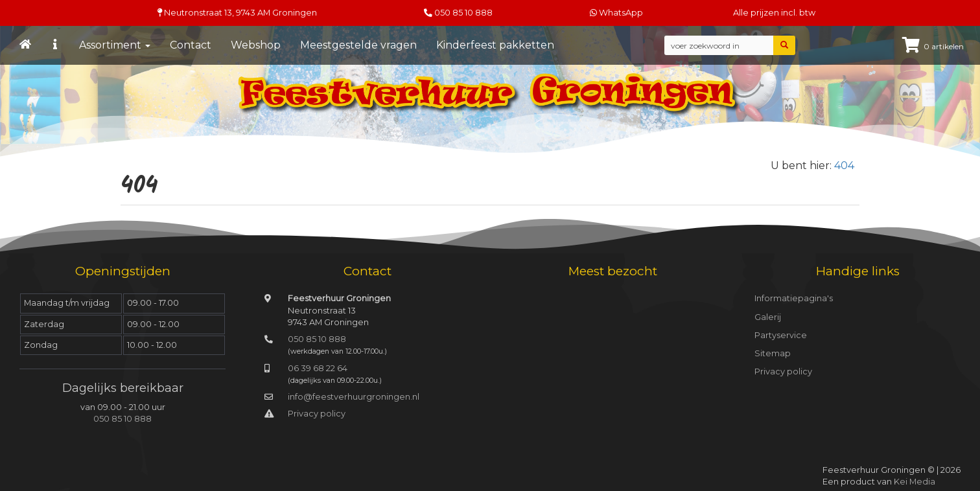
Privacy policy (317, 414)
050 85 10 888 (463, 13)
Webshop (256, 45)
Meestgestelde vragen (358, 45)
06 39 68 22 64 (318, 368)
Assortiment (115, 45)
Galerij (768, 317)
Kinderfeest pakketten (495, 45)
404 (844, 166)
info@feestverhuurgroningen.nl (354, 397)
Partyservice (781, 335)
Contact (191, 45)
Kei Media (915, 482)
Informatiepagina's (794, 298)
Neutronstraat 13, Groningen (237, 13)
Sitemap (773, 353)
